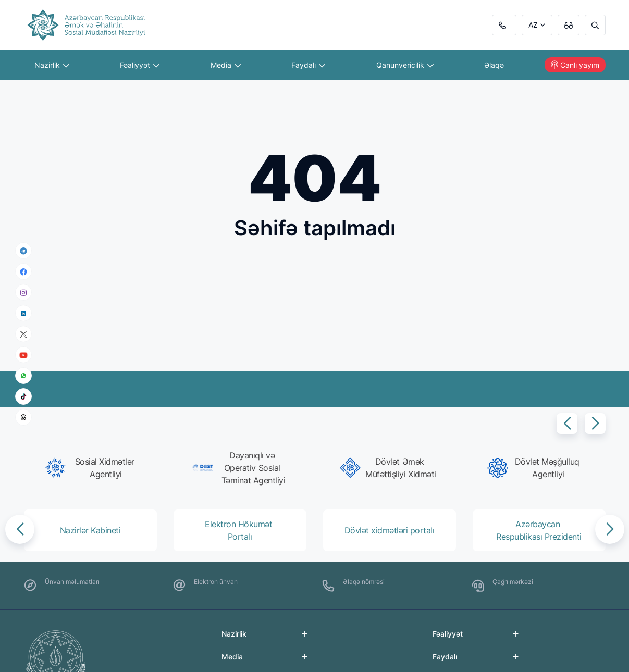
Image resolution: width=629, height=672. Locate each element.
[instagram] (23, 293)
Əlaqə (494, 65)
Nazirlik (52, 65)
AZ (533, 25)
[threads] (23, 417)
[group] (94, 468)
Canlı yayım (575, 65)
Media (226, 65)
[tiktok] (23, 396)
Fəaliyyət (140, 65)
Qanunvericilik (405, 65)
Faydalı (308, 65)
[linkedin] (23, 313)
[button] (567, 424)
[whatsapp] (23, 376)
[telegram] (23, 251)
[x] (23, 334)
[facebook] (23, 271)
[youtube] (23, 355)
